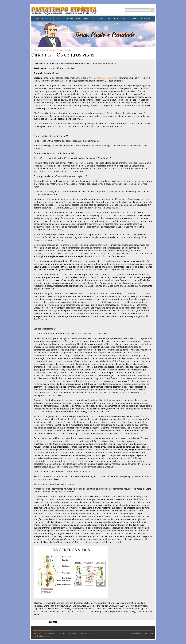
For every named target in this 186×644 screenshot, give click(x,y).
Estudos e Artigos (38, 50)
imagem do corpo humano (106, 78)
